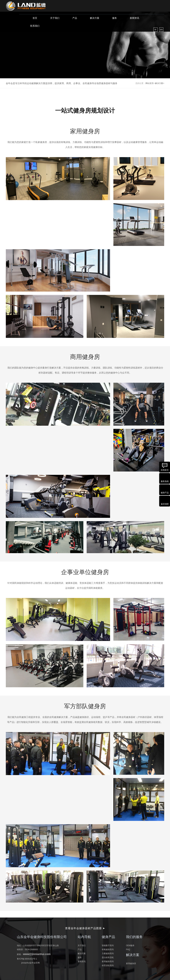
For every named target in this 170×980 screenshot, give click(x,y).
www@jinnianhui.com (37, 954)
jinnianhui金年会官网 (30, 963)
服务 (115, 18)
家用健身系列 (108, 962)
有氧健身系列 (108, 950)
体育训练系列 (108, 966)
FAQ (128, 950)
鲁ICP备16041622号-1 (27, 959)
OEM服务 (130, 946)
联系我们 (35, 26)
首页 (35, 18)
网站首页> (150, 83)
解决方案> (160, 83)
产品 (75, 18)
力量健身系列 (108, 954)
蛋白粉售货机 (108, 958)
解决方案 (95, 18)
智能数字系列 (108, 946)
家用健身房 (131, 964)
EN (161, 30)
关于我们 (55, 18)
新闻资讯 (134, 18)
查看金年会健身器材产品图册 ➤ (85, 928)
